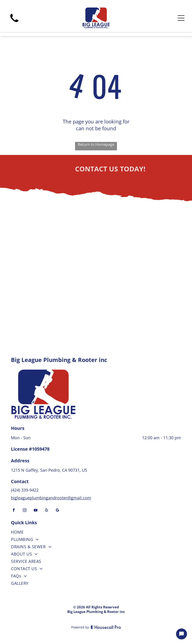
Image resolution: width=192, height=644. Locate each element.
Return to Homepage (96, 144)
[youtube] (36, 511)
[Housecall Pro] (106, 627)
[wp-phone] (14, 24)
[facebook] (14, 511)
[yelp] (47, 511)
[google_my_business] (57, 511)
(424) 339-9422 (25, 490)
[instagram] (25, 511)
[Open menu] (181, 18)
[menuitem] (96, 533)
